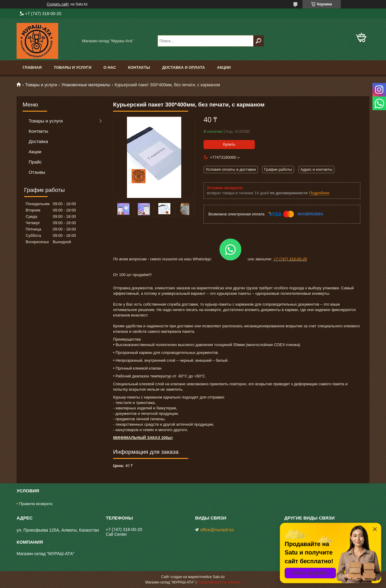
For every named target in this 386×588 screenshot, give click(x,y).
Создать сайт (58, 4)
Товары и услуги (73, 67)
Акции (224, 67)
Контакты (139, 67)
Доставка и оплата (183, 67)
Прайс (35, 162)
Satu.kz (219, 577)
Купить (229, 144)
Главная (32, 67)
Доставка (38, 141)
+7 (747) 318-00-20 (290, 259)
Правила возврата (36, 504)
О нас (110, 67)
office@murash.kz (217, 530)
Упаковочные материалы (86, 85)
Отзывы (37, 172)
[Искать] (259, 41)
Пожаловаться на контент (219, 582)
